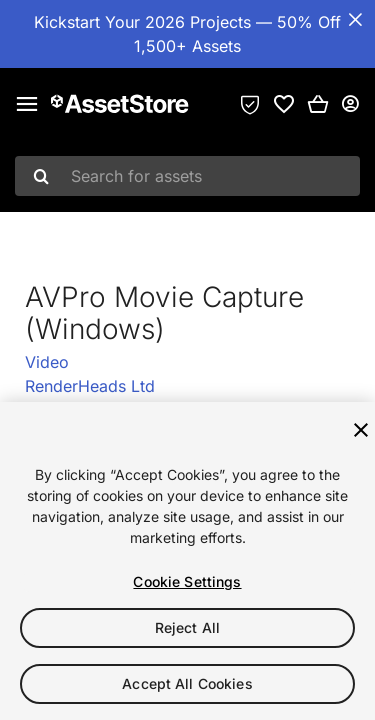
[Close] (361, 430)
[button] (318, 104)
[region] (187, 561)
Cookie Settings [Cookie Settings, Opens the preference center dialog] (187, 581)
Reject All (187, 627)
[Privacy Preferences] (250, 104)
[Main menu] (27, 104)
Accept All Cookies (187, 683)
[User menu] (350, 104)
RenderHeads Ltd (90, 386)
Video (47, 362)
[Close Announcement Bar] (355, 20)
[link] (284, 104)
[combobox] (187, 176)
